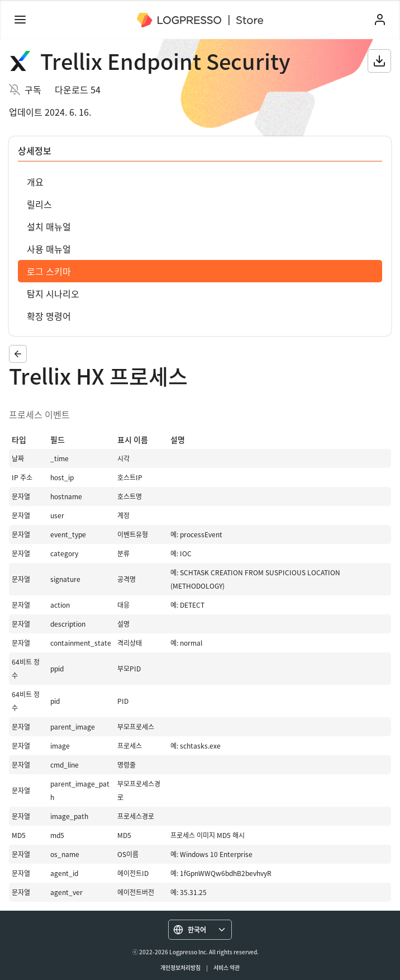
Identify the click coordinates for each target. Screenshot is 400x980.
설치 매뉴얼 (49, 226)
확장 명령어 (49, 316)
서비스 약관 (227, 967)
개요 (35, 182)
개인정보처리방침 (180, 967)
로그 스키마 (49, 271)
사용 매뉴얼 (49, 249)
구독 (33, 89)
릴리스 (39, 204)
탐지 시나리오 (53, 293)
